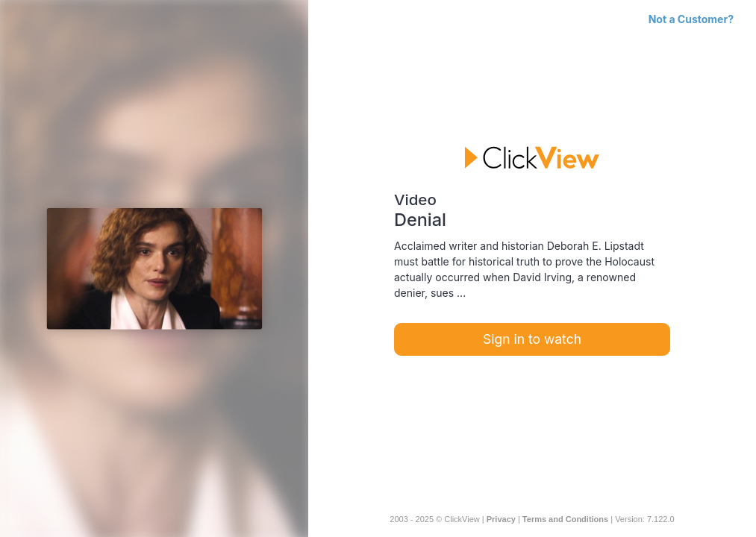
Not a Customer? (691, 19)
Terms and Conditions (565, 519)
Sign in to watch (532, 339)
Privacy (501, 519)
